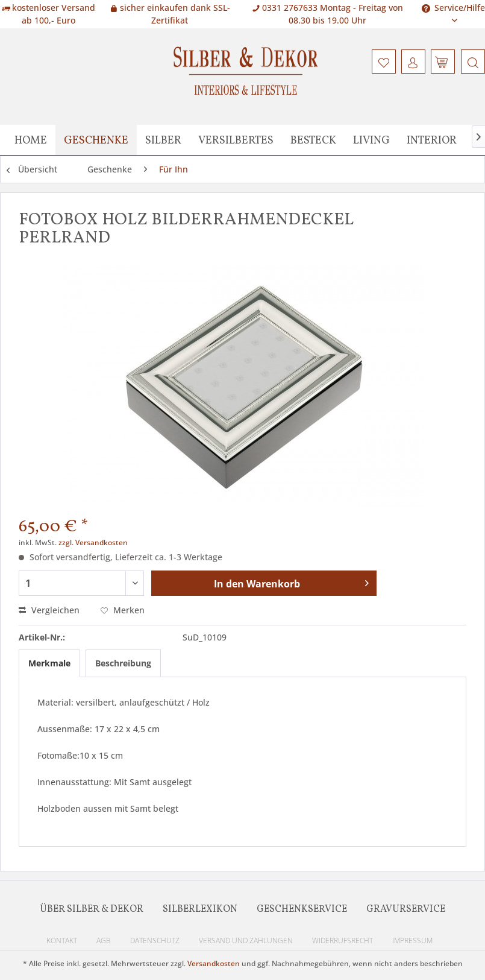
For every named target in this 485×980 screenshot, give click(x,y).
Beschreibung (123, 663)
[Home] (31, 140)
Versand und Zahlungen (246, 940)
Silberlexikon (200, 909)
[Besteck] (313, 140)
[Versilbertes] (236, 140)
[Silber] (163, 140)
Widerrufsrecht (343, 940)
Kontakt (62, 940)
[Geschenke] (96, 140)
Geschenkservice (302, 909)
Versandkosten (214, 963)
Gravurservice (406, 909)
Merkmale (49, 663)
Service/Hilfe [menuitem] (453, 8)
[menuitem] (471, 62)
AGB (104, 940)
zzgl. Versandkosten (93, 542)
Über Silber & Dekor (92, 909)
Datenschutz (155, 940)
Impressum (412, 940)
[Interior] (432, 140)
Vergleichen (49, 610)
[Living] (371, 140)
